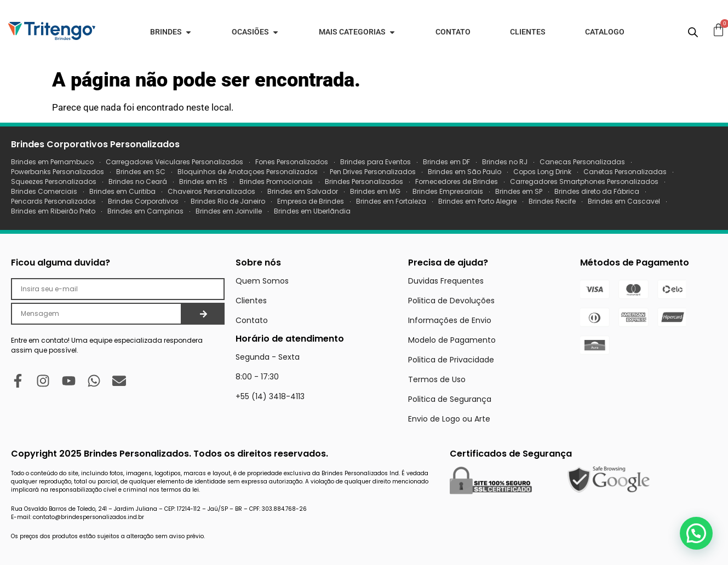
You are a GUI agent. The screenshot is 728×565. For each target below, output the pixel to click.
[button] (696, 533)
